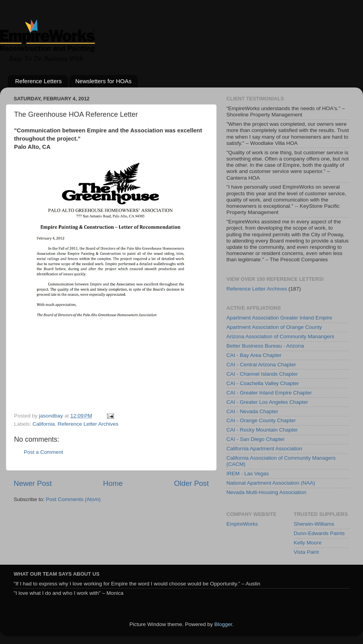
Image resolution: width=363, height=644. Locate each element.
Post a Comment (44, 452)
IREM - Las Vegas (248, 474)
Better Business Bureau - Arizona (265, 346)
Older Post (191, 483)
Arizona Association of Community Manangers (280, 336)
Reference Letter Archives (88, 424)
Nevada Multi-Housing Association (266, 492)
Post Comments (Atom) (73, 499)
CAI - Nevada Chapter (252, 411)
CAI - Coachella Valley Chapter (263, 383)
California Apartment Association (264, 449)
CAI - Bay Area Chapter (254, 355)
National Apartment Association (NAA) (271, 483)
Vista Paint (306, 552)
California (44, 424)
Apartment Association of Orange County (274, 327)
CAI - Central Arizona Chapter (261, 365)
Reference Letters (38, 81)
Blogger (223, 624)
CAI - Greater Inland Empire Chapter (269, 393)
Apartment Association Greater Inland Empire (279, 318)
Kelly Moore (308, 543)
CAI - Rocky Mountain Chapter (262, 430)
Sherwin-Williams (314, 524)
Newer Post (33, 483)
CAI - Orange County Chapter (261, 420)
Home (113, 483)
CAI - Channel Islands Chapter (262, 374)
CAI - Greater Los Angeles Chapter (267, 402)
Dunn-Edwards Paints (319, 533)
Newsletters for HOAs (103, 81)
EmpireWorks (242, 524)
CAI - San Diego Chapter (255, 439)
